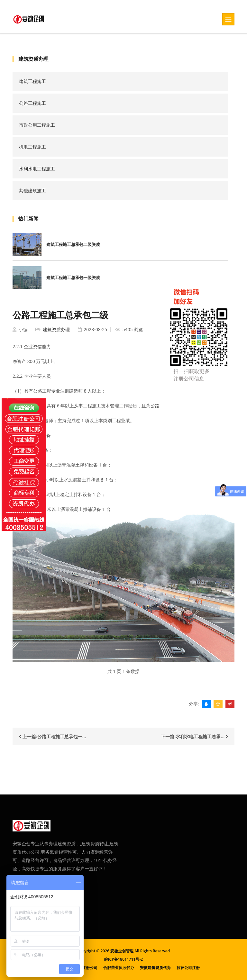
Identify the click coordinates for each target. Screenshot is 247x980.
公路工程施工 (32, 103)
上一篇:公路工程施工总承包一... (53, 736)
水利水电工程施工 (37, 169)
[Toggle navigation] (228, 19)
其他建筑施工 (32, 191)
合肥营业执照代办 (119, 968)
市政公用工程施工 (37, 125)
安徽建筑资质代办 (155, 968)
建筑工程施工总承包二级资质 (73, 244)
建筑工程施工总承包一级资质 (73, 277)
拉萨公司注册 (188, 968)
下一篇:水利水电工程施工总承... (194, 736)
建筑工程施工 (32, 81)
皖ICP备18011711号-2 (123, 959)
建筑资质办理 (56, 329)
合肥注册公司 (86, 968)
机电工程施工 (32, 147)
